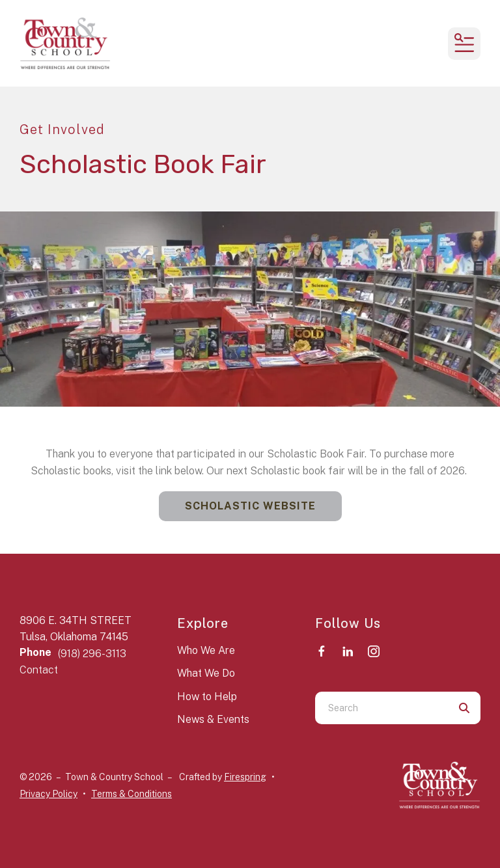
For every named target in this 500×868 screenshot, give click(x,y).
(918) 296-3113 (92, 654)
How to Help (207, 697)
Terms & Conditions (132, 794)
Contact (39, 670)
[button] (464, 44)
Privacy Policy (49, 794)
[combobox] (382, 708)
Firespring (245, 777)
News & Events (213, 719)
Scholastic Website (250, 506)
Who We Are (206, 650)
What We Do (206, 673)
